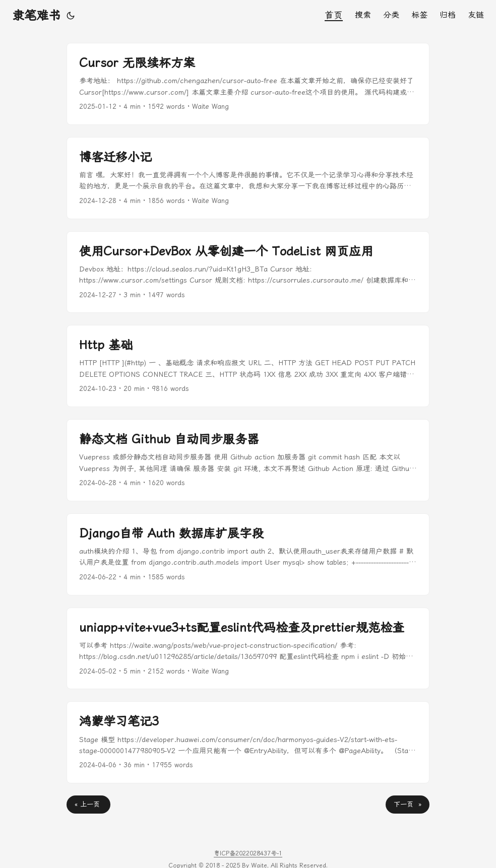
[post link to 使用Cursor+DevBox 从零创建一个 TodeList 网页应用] (248, 272)
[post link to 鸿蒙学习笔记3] (248, 742)
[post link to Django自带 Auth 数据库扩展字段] (248, 554)
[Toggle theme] (71, 16)
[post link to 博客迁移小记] (248, 178)
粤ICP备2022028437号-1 (248, 853)
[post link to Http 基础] (248, 366)
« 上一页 (88, 804)
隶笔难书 (36, 16)
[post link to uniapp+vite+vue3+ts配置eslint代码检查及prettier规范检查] (248, 649)
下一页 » (408, 804)
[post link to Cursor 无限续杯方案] (248, 84)
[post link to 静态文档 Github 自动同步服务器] (248, 460)
